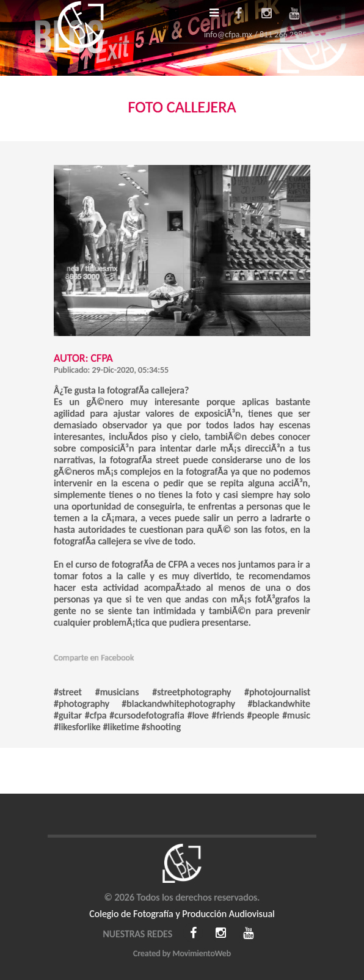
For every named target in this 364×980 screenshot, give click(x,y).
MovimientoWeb (202, 953)
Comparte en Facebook (94, 658)
